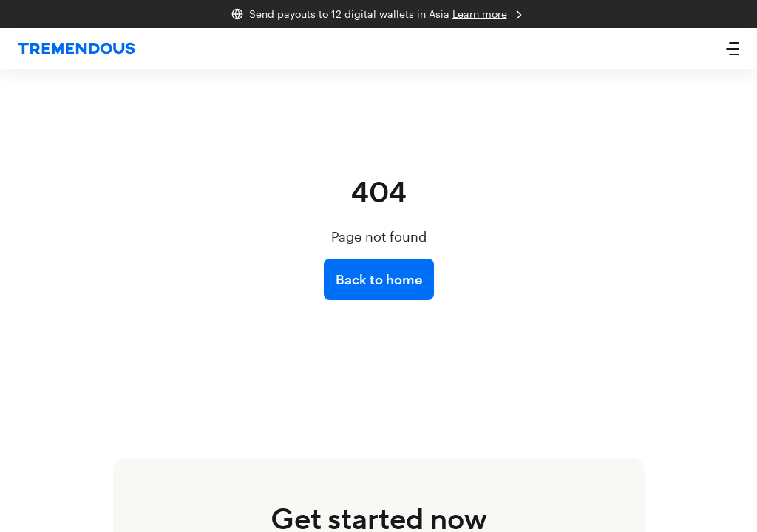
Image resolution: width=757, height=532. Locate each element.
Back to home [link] (379, 279)
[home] (77, 49)
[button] (733, 49)
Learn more (489, 15)
